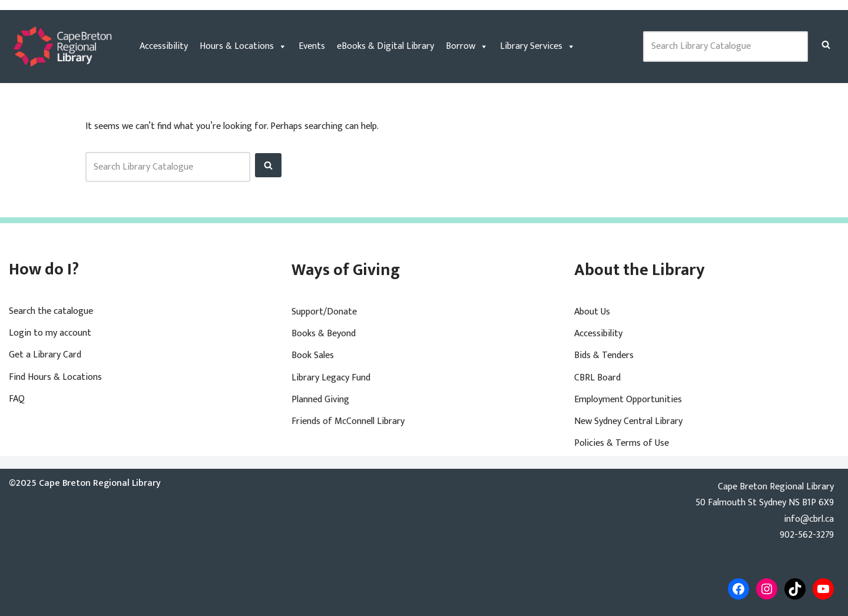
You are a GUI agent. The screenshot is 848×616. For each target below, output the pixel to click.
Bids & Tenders (604, 355)
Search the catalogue (51, 311)
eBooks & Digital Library (385, 46)
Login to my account (50, 333)
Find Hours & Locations (55, 377)
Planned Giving (320, 400)
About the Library (640, 270)
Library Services (538, 47)
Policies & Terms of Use (622, 443)
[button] (826, 44)
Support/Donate (324, 312)
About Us (592, 312)
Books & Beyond (324, 334)
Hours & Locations (243, 47)
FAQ (17, 399)
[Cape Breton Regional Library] (62, 47)
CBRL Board (597, 378)
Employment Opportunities (628, 400)
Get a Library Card (45, 355)
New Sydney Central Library (628, 421)
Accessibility (164, 46)
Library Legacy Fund (331, 378)
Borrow (467, 47)
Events (312, 46)
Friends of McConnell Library (348, 421)
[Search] (826, 44)
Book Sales (313, 355)
